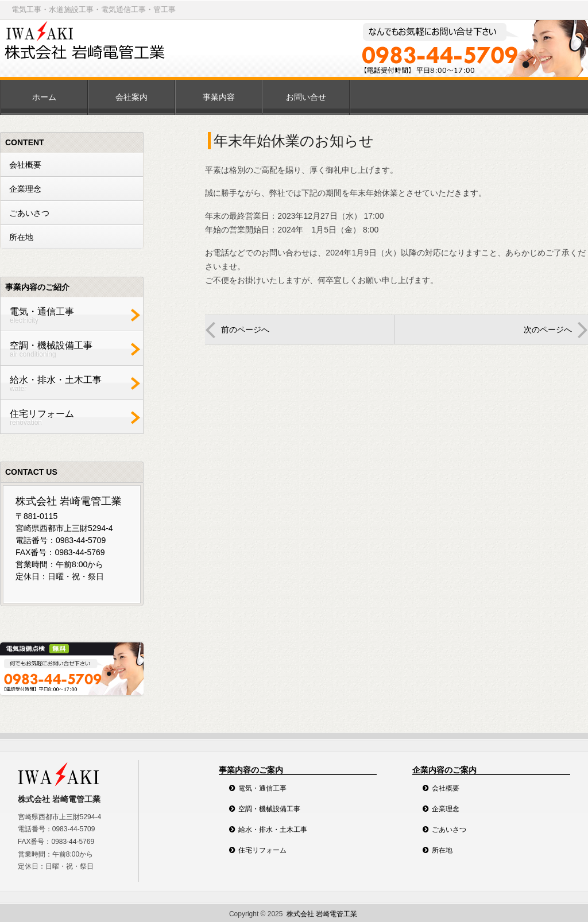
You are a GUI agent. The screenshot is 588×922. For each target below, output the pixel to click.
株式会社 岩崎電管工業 (322, 914)
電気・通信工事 (69, 315)
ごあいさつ (29, 213)
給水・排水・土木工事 (69, 384)
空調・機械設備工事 (69, 349)
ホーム (44, 97)
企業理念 (25, 189)
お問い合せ (306, 97)
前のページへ (245, 330)
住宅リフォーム (69, 418)
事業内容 (219, 97)
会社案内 (131, 97)
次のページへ (548, 330)
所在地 (21, 237)
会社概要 (25, 165)
